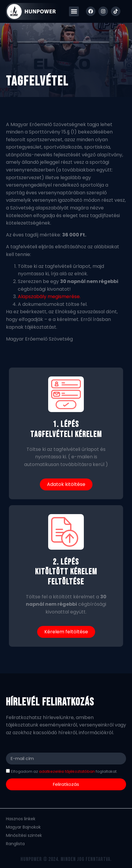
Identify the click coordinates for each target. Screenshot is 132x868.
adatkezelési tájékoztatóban (66, 771)
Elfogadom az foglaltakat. (64, 771)
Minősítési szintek (24, 835)
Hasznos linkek (21, 819)
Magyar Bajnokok (23, 827)
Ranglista (15, 844)
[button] (74, 11)
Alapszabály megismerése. (49, 297)
